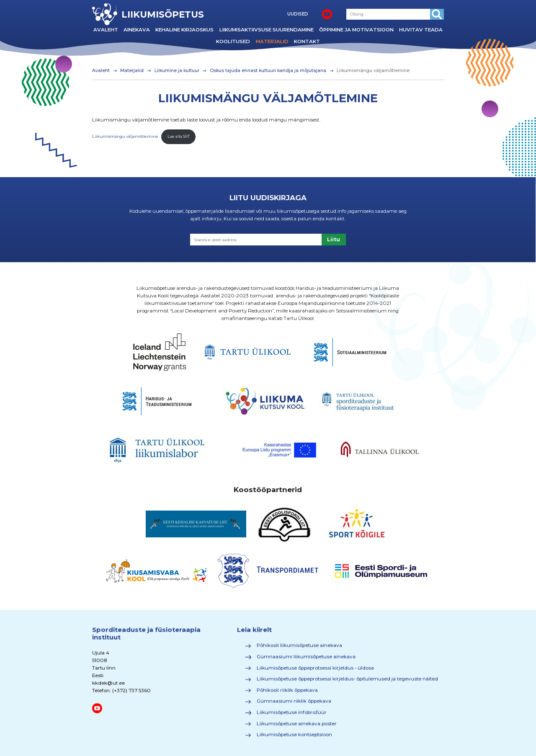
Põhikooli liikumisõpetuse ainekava (299, 648)
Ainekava (137, 30)
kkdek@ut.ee (108, 686)
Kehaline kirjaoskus (184, 30)
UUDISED (298, 14)
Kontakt (307, 41)
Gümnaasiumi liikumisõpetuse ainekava (306, 660)
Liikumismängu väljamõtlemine (125, 136)
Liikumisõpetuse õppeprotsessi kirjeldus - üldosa (315, 671)
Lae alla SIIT (179, 136)
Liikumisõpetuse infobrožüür (292, 715)
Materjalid (272, 41)
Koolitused (233, 41)
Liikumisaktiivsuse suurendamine (267, 30)
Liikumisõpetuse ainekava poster (297, 727)
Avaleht (106, 30)
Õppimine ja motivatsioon (356, 30)
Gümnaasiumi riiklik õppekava (294, 704)
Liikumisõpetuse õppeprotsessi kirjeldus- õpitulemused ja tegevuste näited (347, 682)
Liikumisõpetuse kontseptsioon (294, 738)
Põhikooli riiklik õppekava (287, 693)
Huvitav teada (421, 30)
